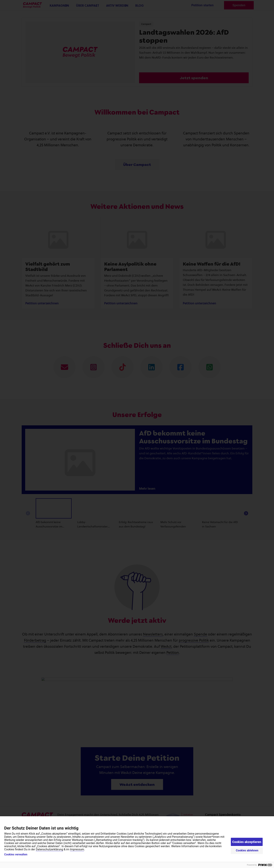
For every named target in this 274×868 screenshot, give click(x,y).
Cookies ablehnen (247, 850)
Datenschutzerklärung (49, 849)
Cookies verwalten (16, 855)
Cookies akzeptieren (247, 842)
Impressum (77, 849)
